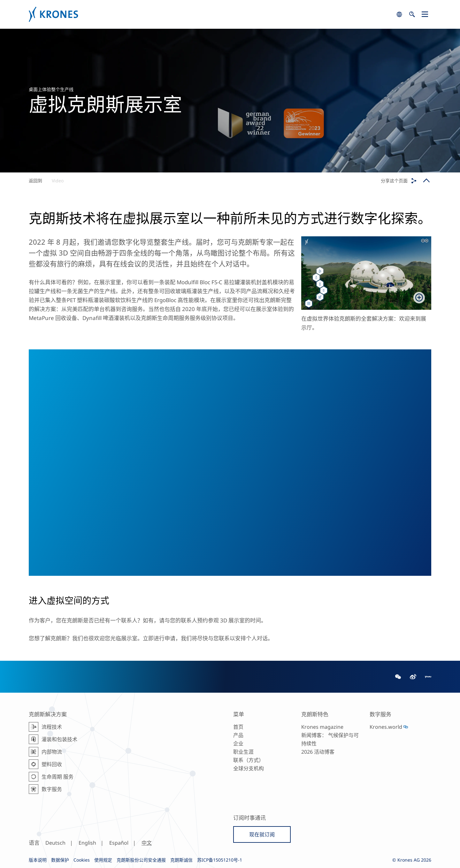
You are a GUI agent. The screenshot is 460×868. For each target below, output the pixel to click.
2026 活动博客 (318, 752)
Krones (211, 14)
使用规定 (103, 860)
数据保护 (60, 860)
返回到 (35, 181)
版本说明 (38, 860)
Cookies (82, 860)
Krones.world (386, 727)
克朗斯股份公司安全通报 (141, 860)
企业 (238, 743)
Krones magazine (322, 727)
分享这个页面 (394, 181)
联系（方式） (249, 760)
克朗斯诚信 (181, 860)
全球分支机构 (249, 768)
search (399, 14)
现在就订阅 (262, 834)
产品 (238, 735)
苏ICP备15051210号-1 (220, 860)
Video (58, 181)
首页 (238, 727)
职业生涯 (243, 752)
